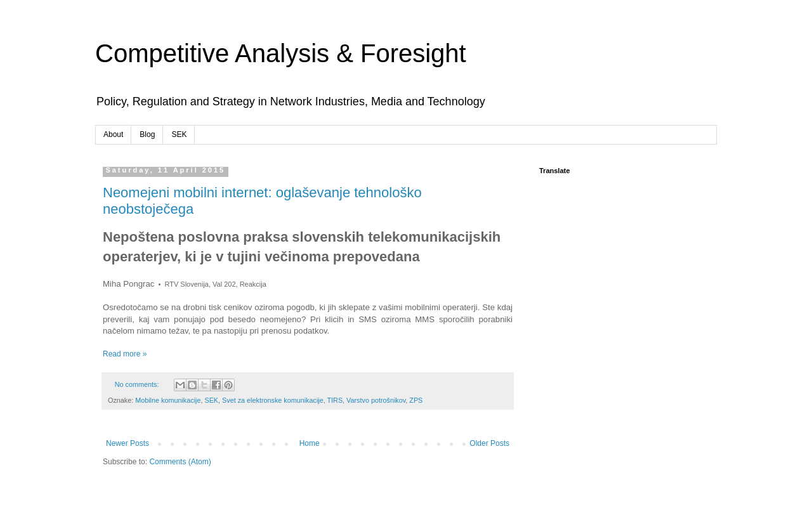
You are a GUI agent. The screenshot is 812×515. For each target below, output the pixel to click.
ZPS (416, 400)
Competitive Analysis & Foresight (281, 53)
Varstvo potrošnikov (376, 400)
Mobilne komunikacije (168, 400)
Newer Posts (128, 443)
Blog (147, 134)
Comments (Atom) (180, 462)
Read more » (125, 354)
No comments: (138, 384)
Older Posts (489, 443)
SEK (179, 134)
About (113, 134)
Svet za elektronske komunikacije (273, 400)
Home (310, 443)
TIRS (335, 400)
